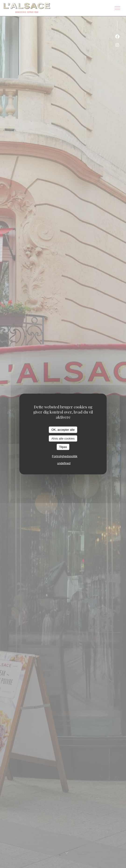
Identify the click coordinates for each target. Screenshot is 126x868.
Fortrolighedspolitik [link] (65, 456)
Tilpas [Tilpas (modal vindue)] (63, 447)
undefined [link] (64, 463)
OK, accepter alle (63, 430)
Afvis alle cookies (63, 438)
